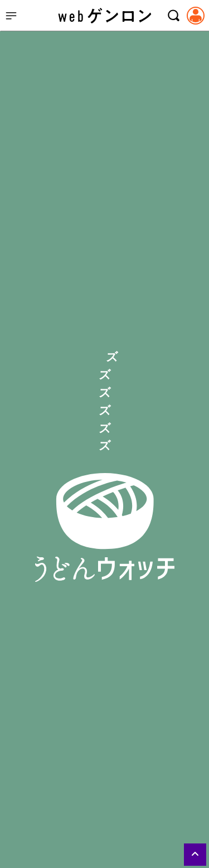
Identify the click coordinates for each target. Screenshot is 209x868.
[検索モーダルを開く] (173, 16)
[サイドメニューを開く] (11, 16)
